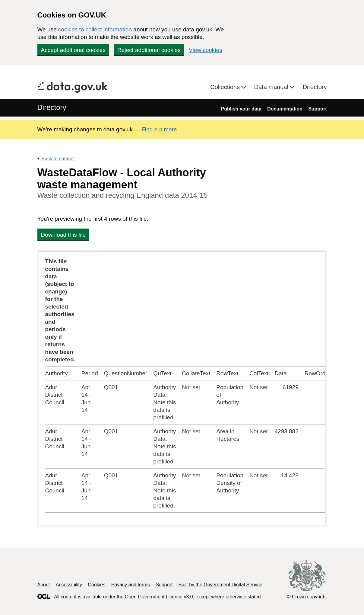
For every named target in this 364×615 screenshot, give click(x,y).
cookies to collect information (95, 29)
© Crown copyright (307, 597)
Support (317, 109)
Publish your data (241, 109)
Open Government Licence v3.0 (159, 597)
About (44, 585)
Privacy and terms (131, 585)
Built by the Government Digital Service (220, 585)
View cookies (206, 50)
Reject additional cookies (149, 50)
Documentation (285, 109)
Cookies (97, 585)
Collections (226, 87)
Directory (315, 87)
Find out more (159, 129)
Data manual (272, 87)
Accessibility (69, 585)
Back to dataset (58, 159)
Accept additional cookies (73, 50)
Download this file (63, 235)
